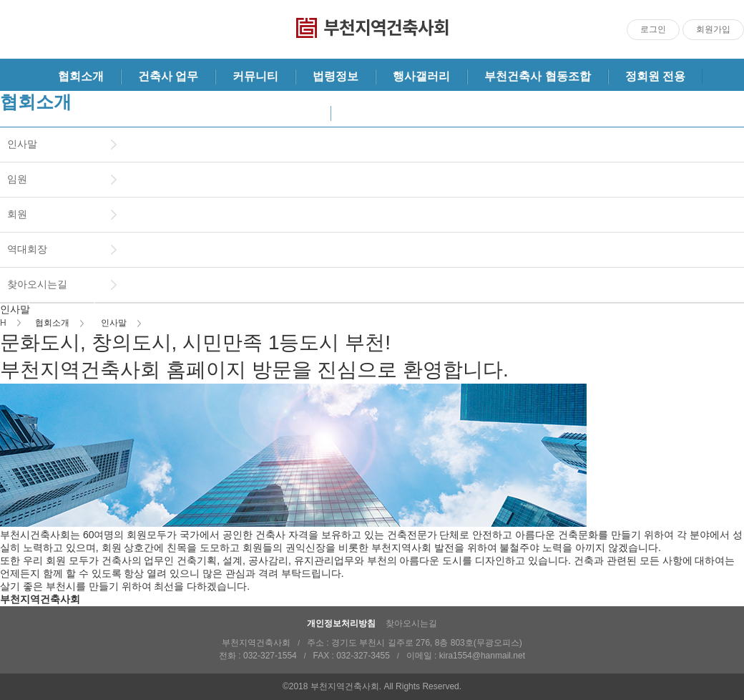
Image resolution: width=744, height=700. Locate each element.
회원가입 (713, 29)
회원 (17, 214)
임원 (17, 179)
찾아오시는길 (37, 284)
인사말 (22, 144)
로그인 (653, 29)
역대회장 (27, 249)
